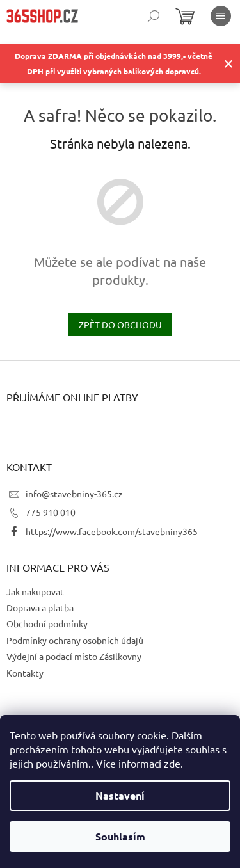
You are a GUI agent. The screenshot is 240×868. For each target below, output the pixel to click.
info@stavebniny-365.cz (74, 494)
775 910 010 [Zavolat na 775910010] (51, 512)
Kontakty (25, 673)
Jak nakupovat (35, 591)
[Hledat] (154, 16)
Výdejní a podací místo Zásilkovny (74, 656)
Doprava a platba (40, 607)
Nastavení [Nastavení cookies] (120, 795)
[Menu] (221, 16)
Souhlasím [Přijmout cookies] (120, 836)
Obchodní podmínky (47, 623)
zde (172, 763)
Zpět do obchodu (120, 325)
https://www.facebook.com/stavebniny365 (112, 531)
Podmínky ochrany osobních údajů (75, 640)
